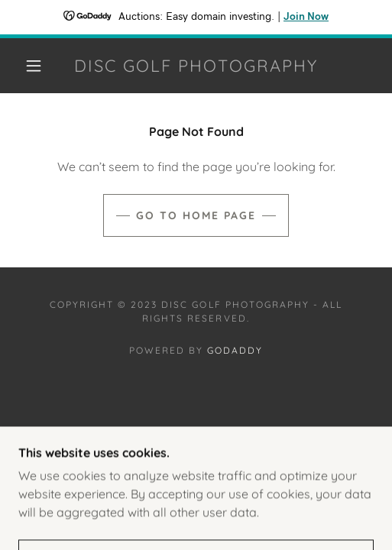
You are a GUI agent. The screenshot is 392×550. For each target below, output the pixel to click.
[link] (196, 66)
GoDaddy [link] (235, 350)
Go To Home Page (196, 215)
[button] (36, 66)
